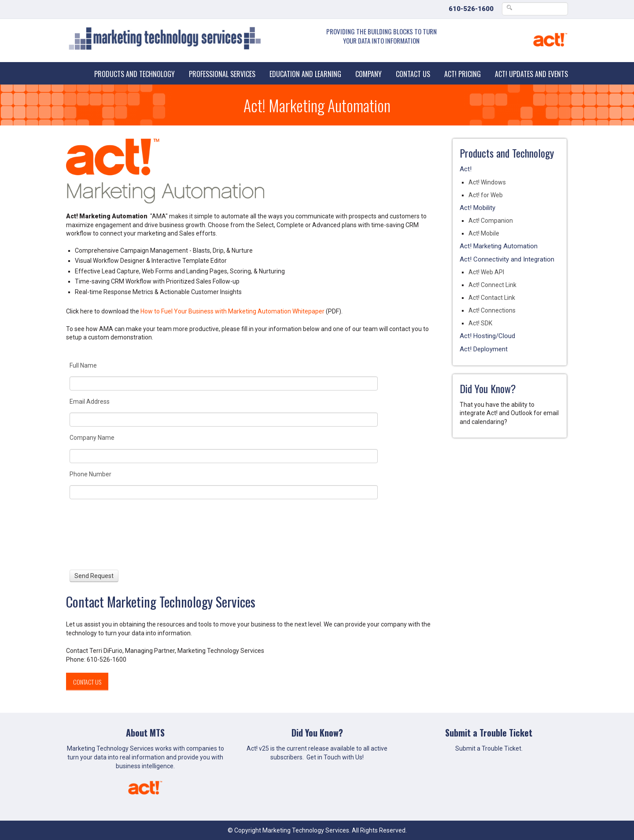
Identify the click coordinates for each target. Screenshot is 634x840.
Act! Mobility (477, 208)
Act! (466, 169)
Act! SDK (480, 323)
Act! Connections (492, 310)
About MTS (145, 733)
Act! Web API (486, 272)
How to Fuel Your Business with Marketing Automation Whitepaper (232, 311)
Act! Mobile (484, 233)
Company (369, 74)
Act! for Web (486, 195)
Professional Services (222, 74)
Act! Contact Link (492, 298)
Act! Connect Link (492, 285)
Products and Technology (135, 74)
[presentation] (102, 534)
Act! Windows (487, 182)
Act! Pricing (463, 74)
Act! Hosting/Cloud (487, 336)
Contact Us (413, 74)
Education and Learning (305, 74)
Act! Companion (491, 221)
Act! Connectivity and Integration (507, 259)
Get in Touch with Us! (335, 757)
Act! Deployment (484, 349)
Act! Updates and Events (531, 74)
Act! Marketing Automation (499, 246)
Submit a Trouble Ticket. (489, 748)
